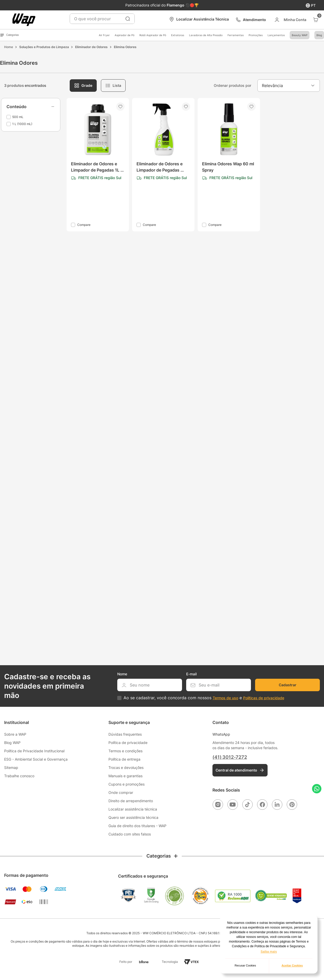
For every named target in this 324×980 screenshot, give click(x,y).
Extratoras (178, 35)
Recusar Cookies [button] (245, 965)
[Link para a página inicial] (9, 47)
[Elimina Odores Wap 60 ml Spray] (229, 165)
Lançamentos (276, 35)
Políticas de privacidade (264, 698)
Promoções (256, 35)
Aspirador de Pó (125, 35)
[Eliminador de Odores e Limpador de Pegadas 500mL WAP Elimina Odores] (163, 165)
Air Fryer (104, 35)
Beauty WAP (300, 35)
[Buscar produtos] (128, 19)
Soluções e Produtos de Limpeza (44, 47)
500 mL (18, 117)
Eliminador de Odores (91, 47)
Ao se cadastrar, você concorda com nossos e (204, 698)
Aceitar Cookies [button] (292, 965)
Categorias (9, 35)
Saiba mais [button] (269, 952)
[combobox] (102, 19)
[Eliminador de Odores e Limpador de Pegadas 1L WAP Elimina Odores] (98, 165)
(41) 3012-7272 (230, 757)
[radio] (83, 86)
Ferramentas (236, 35)
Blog (319, 35)
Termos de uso (225, 698)
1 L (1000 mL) (22, 124)
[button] (31, 107)
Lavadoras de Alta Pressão (206, 35)
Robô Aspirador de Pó (153, 35)
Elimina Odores (125, 47)
